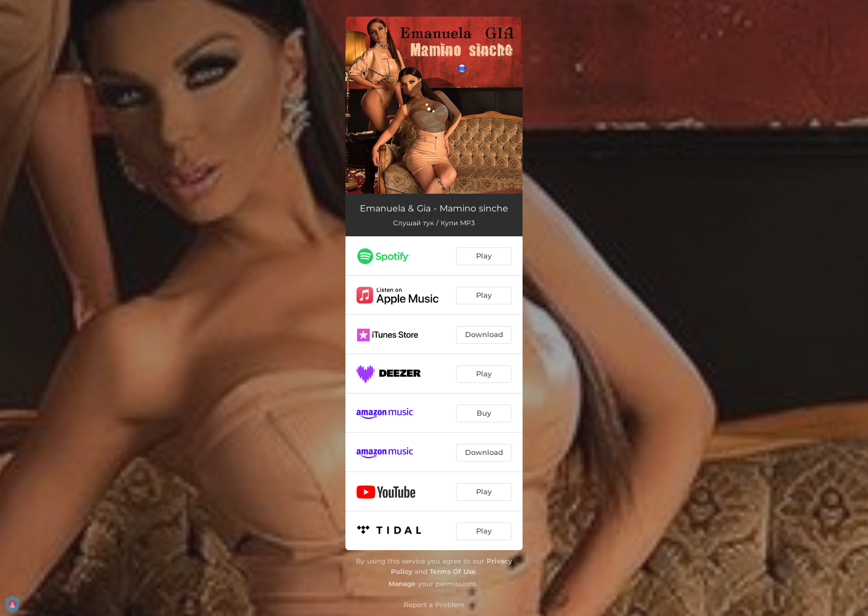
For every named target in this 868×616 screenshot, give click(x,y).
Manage (402, 584)
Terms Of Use (453, 571)
